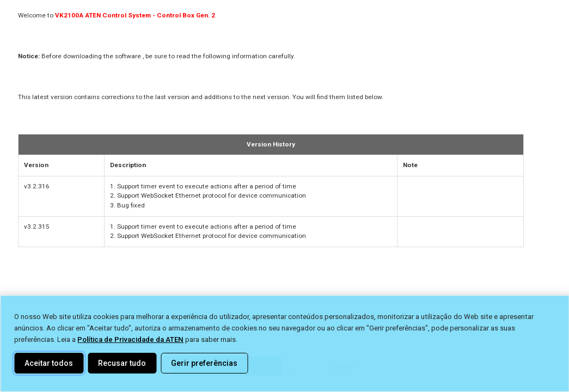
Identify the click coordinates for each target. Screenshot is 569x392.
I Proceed (227, 366)
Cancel (342, 366)
